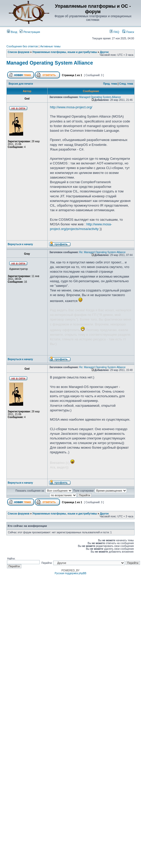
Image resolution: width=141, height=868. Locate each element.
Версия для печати (21, 84)
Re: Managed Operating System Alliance (102, 252)
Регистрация (30, 32)
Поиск (128, 32)
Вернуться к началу (20, 244)
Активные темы (50, 46)
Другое (104, 52)
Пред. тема (110, 84)
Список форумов (19, 52)
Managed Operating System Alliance (50, 63)
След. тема (126, 84)
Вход (12, 32)
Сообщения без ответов (22, 46)
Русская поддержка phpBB (70, 573)
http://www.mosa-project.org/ (71, 107)
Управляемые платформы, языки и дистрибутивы (65, 52)
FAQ (114, 32)
